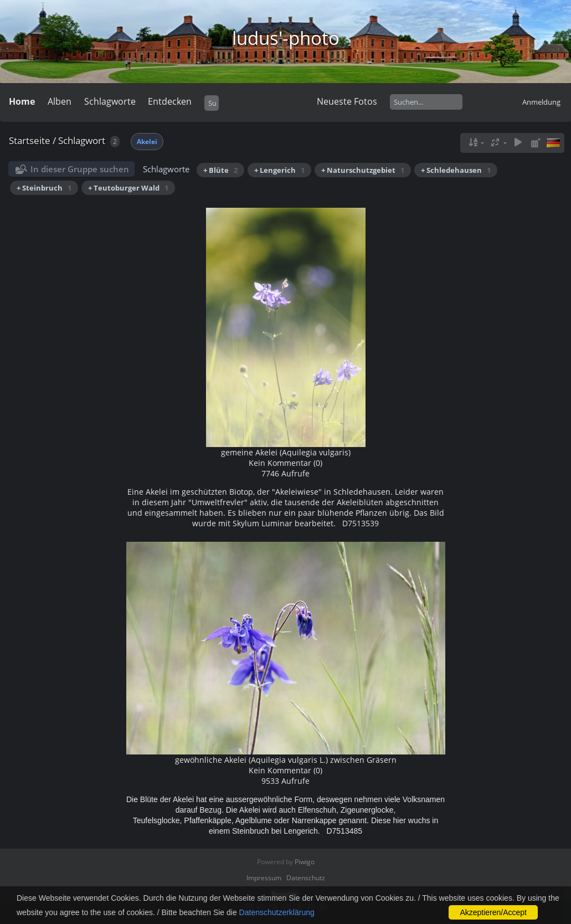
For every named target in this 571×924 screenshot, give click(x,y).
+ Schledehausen (456, 170)
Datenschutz (306, 878)
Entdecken (170, 101)
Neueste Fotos (347, 101)
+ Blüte (220, 170)
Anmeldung (541, 102)
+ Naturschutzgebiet (363, 170)
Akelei (147, 142)
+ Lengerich (279, 170)
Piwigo (305, 862)
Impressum (264, 878)
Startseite (30, 140)
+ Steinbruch (44, 188)
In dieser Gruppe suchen (80, 169)
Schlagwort (82, 140)
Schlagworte (110, 101)
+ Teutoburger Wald (128, 188)
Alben (60, 101)
